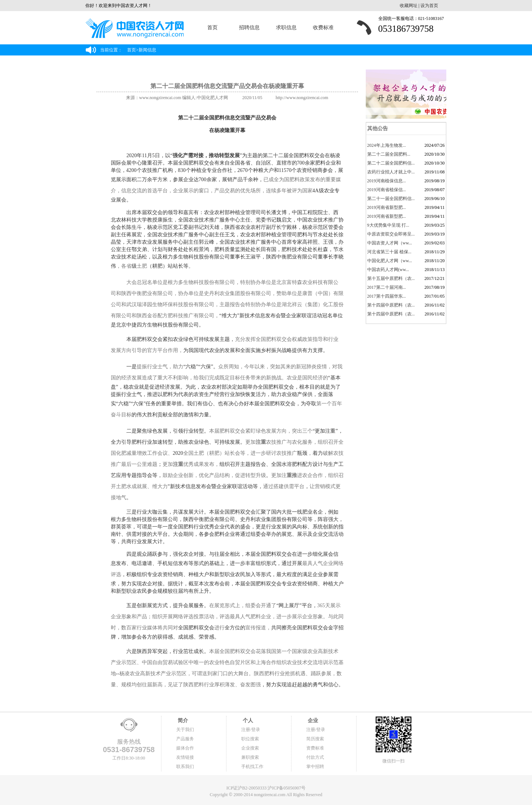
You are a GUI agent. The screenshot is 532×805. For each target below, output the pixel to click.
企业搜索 (250, 748)
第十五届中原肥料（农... (391, 278)
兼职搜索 (250, 757)
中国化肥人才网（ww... (390, 261)
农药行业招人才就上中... (391, 172)
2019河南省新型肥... (387, 207)
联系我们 (185, 767)
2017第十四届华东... (387, 296)
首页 (212, 28)
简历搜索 (315, 739)
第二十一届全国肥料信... (391, 199)
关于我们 (185, 730)
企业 (312, 721)
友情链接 (185, 757)
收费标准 (323, 28)
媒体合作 (185, 748)
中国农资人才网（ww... (390, 243)
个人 (247, 721)
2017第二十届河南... (387, 287)
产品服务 (185, 739)
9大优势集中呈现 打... (388, 225)
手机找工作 (252, 767)
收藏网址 (409, 6)
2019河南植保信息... (387, 181)
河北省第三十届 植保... (389, 252)
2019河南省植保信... (387, 190)
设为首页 (429, 6)
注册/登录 (251, 730)
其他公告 (377, 128)
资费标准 (315, 748)
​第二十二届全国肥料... (389, 154)
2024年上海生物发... (387, 145)
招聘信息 (249, 28)
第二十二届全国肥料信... (391, 163)
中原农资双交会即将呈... (391, 234)
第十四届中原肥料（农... (391, 305)
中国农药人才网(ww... (388, 270)
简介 (182, 721)
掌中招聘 (315, 767)
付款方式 (315, 757)
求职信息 (286, 28)
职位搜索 (250, 739)
